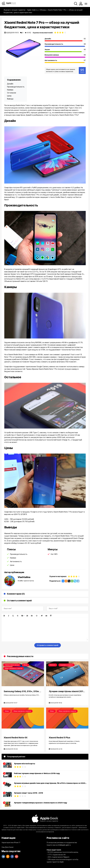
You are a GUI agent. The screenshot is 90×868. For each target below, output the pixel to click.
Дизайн (10, 84)
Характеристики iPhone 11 (11, 843)
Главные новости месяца (12, 665)
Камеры (10, 90)
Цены (9, 96)
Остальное (12, 93)
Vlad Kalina (24, 577)
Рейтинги (53, 665)
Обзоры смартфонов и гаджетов (14, 668)
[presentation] (18, 646)
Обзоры (25, 665)
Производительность (16, 87)
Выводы (10, 99)
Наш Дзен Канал (8, 847)
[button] (4, 616)
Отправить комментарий (48, 645)
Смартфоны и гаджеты (66, 665)
